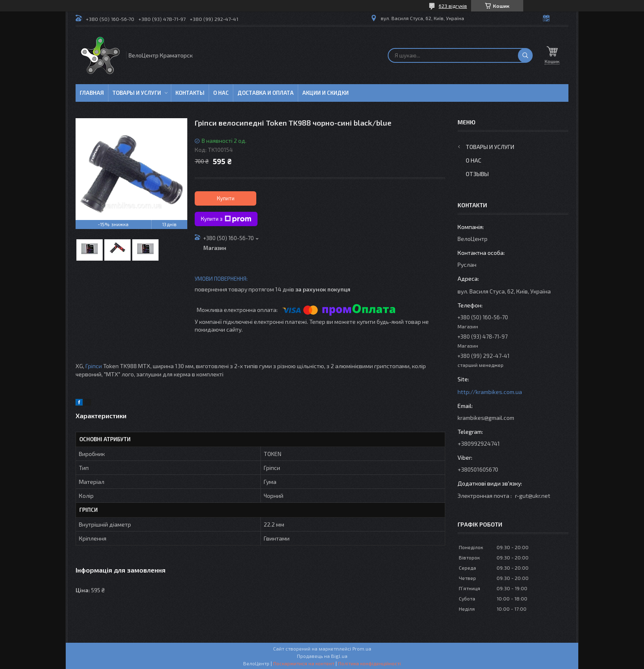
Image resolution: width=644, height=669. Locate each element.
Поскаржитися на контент (304, 663)
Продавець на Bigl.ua (322, 656)
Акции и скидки (325, 93)
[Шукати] (525, 55)
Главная (92, 93)
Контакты (190, 93)
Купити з (226, 219)
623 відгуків (453, 6)
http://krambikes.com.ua (490, 392)
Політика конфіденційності (369, 663)
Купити (226, 198)
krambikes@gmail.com (486, 418)
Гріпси (94, 366)
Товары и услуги (137, 93)
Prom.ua (362, 648)
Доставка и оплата (266, 93)
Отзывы (477, 174)
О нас (221, 93)
